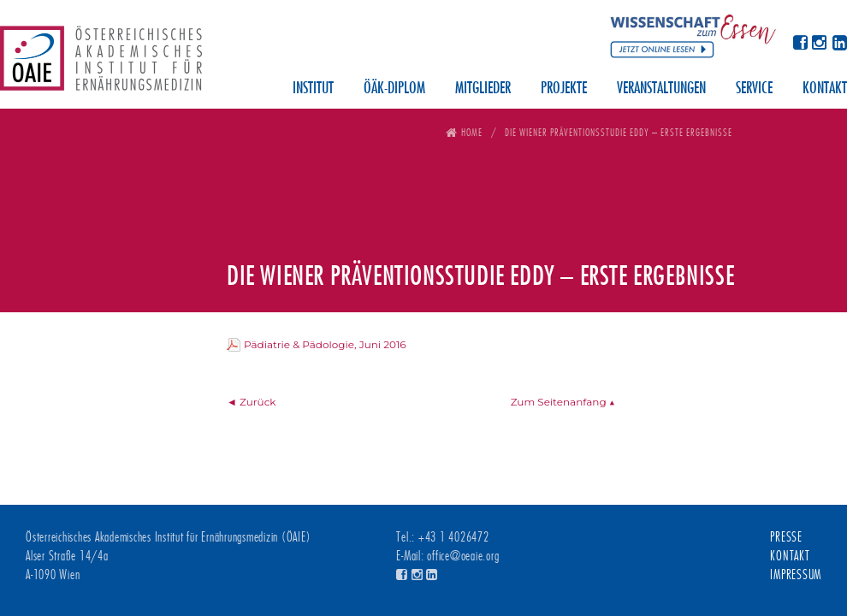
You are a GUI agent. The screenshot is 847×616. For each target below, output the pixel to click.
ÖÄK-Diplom (394, 89)
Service (754, 89)
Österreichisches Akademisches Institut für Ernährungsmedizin (101, 64)
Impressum (796, 575)
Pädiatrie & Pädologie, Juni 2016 (325, 344)
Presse (786, 537)
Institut (313, 89)
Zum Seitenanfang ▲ (563, 402)
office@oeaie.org (463, 556)
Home (472, 132)
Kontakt (825, 89)
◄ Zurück (252, 402)
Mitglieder (483, 89)
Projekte (564, 89)
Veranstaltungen (661, 89)
